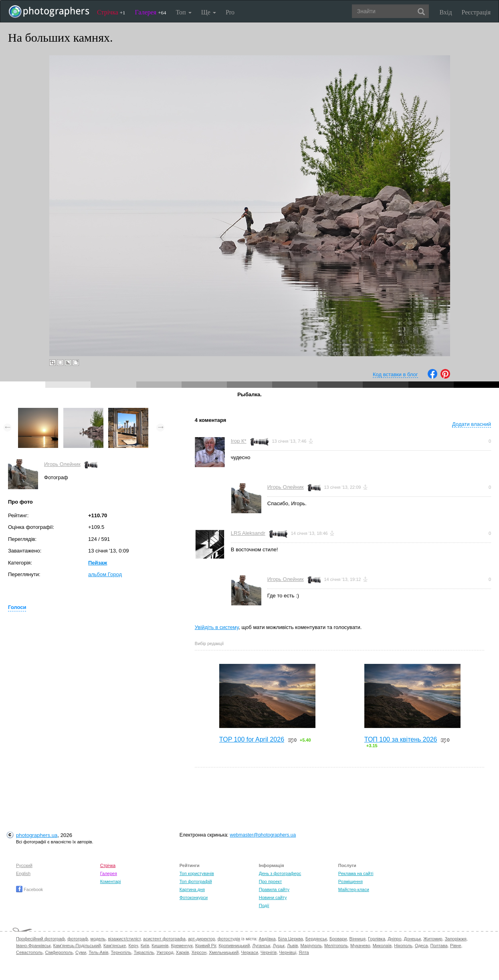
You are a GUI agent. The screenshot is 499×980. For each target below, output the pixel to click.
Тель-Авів (98, 952)
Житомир (433, 939)
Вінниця (358, 939)
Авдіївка (267, 939)
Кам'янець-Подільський (77, 946)
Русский (24, 865)
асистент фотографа (164, 939)
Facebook (29, 889)
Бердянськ (316, 939)
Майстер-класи (354, 889)
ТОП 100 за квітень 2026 (401, 739)
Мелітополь (336, 946)
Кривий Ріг (206, 946)
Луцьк (279, 946)
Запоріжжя (456, 939)
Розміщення (351, 881)
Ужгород (165, 952)
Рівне (456, 946)
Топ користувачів (197, 873)
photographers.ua (37, 835)
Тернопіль (121, 952)
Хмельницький (224, 952)
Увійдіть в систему (217, 627)
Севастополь (29, 952)
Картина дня (192, 889)
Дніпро (394, 939)
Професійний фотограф (40, 939)
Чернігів (269, 952)
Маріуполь (311, 946)
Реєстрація (476, 12)
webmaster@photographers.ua (263, 835)
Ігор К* (239, 441)
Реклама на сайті (356, 873)
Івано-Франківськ (33, 946)
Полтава (439, 946)
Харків (183, 952)
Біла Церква (291, 939)
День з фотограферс (280, 873)
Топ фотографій (196, 881)
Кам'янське (115, 946)
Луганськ (261, 946)
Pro (230, 12)
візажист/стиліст (124, 939)
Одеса (421, 946)
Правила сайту (274, 889)
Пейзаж (98, 563)
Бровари (338, 939)
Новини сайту (273, 897)
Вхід (446, 12)
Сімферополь (59, 952)
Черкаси (249, 952)
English (23, 873)
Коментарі (111, 881)
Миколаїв (382, 946)
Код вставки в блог (395, 374)
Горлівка (377, 939)
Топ (183, 12)
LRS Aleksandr (248, 533)
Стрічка (111, 12)
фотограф (78, 939)
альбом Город (105, 574)
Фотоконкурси (194, 897)
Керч (133, 946)
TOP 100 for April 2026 (252, 739)
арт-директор (202, 939)
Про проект (270, 881)
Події (264, 905)
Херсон (199, 952)
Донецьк (412, 939)
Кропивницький (234, 946)
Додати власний (472, 424)
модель (98, 939)
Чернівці (288, 952)
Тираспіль (144, 952)
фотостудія (229, 939)
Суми (81, 952)
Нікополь (403, 946)
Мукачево (360, 946)
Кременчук (182, 946)
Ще (209, 12)
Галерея (151, 12)
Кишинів (160, 946)
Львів (292, 946)
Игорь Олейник (62, 464)
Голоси (17, 607)
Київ (145, 946)
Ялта (304, 952)
